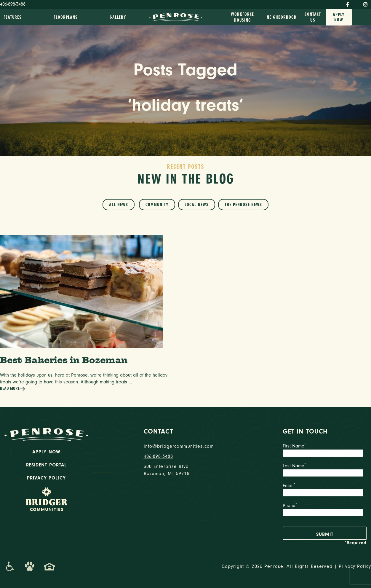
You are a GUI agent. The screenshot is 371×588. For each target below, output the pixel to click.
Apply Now (339, 17)
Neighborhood (282, 17)
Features (13, 17)
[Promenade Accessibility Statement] (10, 566)
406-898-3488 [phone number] (159, 456)
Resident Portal (47, 465)
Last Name (325, 471)
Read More (13, 389)
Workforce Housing (242, 17)
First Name (325, 451)
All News (119, 205)
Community (157, 205)
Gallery (118, 17)
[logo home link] (176, 17)
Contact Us (313, 17)
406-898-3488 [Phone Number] (13, 4)
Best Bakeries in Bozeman (64, 360)
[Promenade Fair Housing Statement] (49, 566)
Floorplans (66, 17)
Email (325, 490)
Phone (325, 510)
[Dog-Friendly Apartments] (30, 566)
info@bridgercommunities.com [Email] (179, 446)
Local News (197, 205)
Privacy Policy (46, 478)
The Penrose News (243, 205)
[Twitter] (356, 3)
